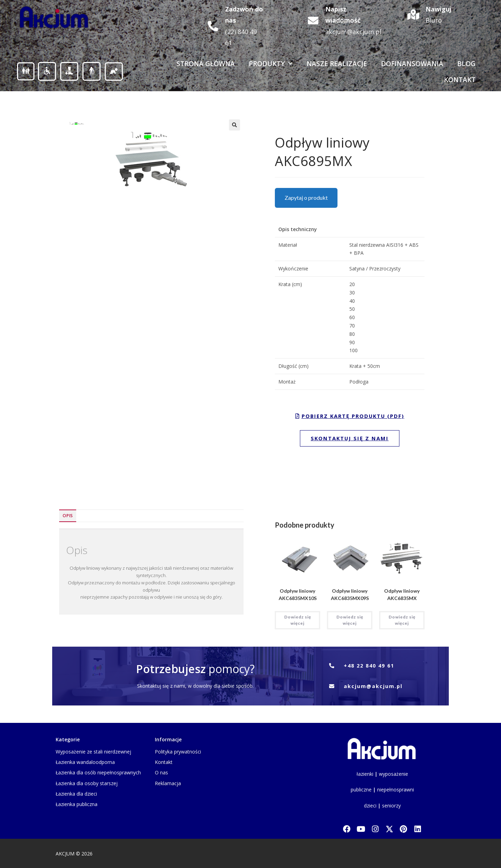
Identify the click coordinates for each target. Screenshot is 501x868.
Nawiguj (438, 9)
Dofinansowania (412, 64)
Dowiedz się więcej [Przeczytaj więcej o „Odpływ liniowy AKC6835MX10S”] (298, 620)
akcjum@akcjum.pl (353, 32)
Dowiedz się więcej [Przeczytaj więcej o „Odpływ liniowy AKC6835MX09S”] (350, 620)
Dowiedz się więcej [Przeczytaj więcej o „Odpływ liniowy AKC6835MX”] (402, 620)
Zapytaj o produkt (306, 198)
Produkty (271, 64)
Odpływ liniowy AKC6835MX (402, 594)
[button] (234, 125)
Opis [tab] (68, 515)
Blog (466, 64)
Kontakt (460, 80)
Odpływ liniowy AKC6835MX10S (298, 594)
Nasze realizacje (337, 64)
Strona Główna (206, 64)
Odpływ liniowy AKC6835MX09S (350, 594)
